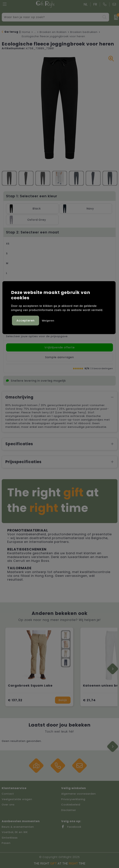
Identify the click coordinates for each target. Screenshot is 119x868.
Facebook (71, 827)
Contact (8, 794)
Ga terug (11, 32)
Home (26, 32)
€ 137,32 (15, 700)
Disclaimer (69, 810)
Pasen (6, 843)
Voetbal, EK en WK (15, 832)
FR (95, 4)
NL (86, 4)
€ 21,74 (89, 700)
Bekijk (63, 700)
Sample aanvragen (59, 357)
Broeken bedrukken (84, 32)
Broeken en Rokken (53, 32)
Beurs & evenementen (18, 827)
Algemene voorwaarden (79, 794)
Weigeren (48, 321)
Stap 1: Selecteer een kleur (32, 196)
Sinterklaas (10, 838)
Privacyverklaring (73, 799)
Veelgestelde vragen (17, 799)
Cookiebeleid (71, 805)
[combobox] (51, 17)
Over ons (8, 805)
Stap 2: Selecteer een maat (33, 232)
